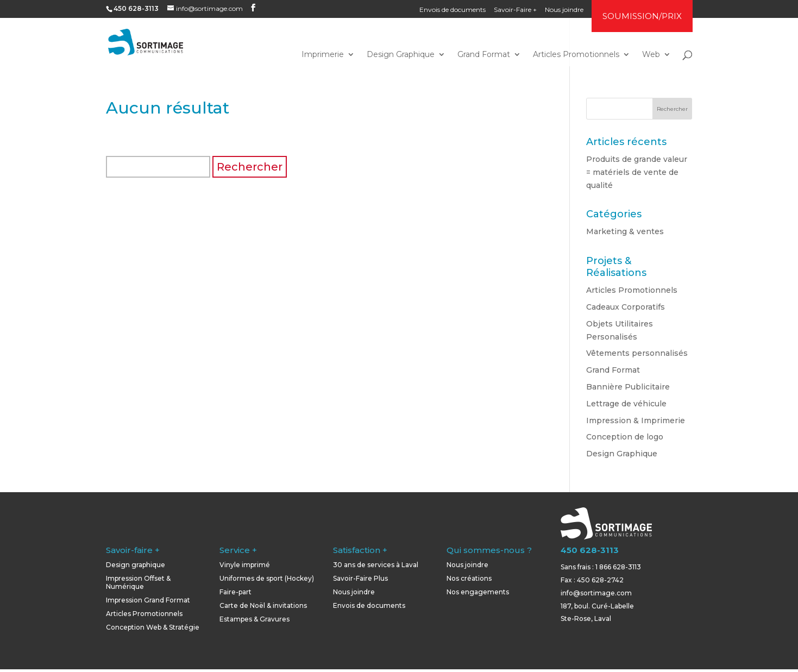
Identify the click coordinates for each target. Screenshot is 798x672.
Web (651, 55)
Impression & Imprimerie (636, 420)
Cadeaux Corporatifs (626, 307)
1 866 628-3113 (618, 567)
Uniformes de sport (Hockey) (267, 578)
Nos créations (469, 578)
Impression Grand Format (148, 600)
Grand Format (484, 55)
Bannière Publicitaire (628, 387)
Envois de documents (453, 10)
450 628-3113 (590, 550)
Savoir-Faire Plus (360, 578)
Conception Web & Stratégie (153, 627)
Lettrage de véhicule (626, 404)
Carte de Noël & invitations (263, 605)
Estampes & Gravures (255, 619)
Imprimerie (323, 55)
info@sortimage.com (596, 593)
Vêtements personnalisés (637, 353)
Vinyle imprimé (245, 565)
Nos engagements (478, 592)
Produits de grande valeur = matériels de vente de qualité (637, 172)
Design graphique (136, 565)
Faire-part (235, 592)
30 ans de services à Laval (376, 565)
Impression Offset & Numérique (138, 582)
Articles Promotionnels (576, 55)
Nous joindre (564, 10)
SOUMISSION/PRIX (642, 16)
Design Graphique (401, 55)
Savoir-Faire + (515, 10)
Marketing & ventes (625, 231)
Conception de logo (625, 437)
